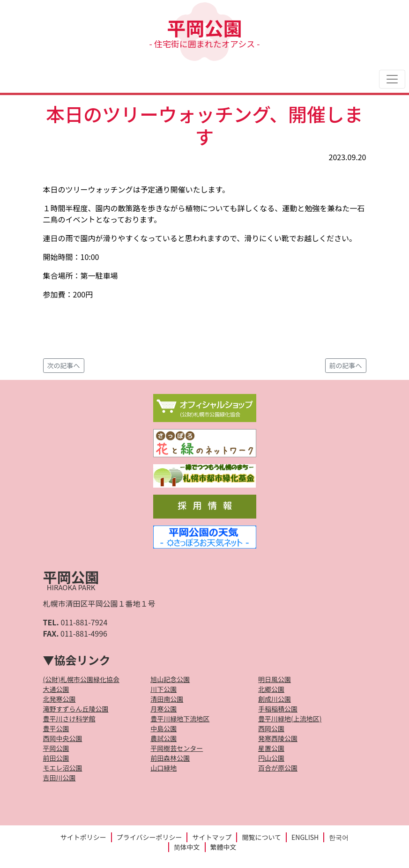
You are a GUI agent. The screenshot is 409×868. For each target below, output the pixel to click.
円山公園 (271, 758)
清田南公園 (167, 699)
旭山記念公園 (170, 679)
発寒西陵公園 (278, 738)
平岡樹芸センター (177, 748)
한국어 (339, 837)
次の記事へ (64, 365)
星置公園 (271, 748)
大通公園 (56, 689)
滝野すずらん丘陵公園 (76, 709)
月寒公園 (164, 709)
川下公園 (164, 689)
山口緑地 (164, 768)
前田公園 (56, 758)
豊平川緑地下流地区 (180, 719)
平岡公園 (204, 32)
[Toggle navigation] (392, 79)
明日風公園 (275, 679)
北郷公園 (271, 689)
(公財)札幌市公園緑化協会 (81, 679)
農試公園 (164, 738)
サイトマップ (212, 837)
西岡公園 (271, 728)
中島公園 (164, 728)
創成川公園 (275, 699)
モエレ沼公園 (63, 768)
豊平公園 (56, 728)
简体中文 (187, 847)
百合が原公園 (278, 768)
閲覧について (261, 837)
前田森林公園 (170, 758)
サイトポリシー (83, 837)
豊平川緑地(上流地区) (290, 719)
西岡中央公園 (63, 738)
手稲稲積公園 (278, 709)
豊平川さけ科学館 (69, 719)
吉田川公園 (59, 778)
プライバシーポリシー (149, 837)
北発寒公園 (59, 699)
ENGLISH (305, 837)
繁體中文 (223, 847)
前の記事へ (346, 365)
